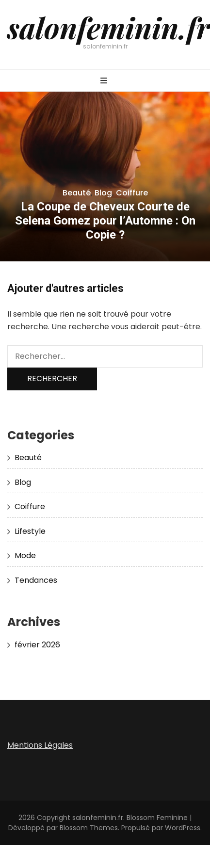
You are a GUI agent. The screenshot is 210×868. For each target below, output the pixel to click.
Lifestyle (30, 531)
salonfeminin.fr (109, 27)
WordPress (183, 828)
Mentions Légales (40, 745)
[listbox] (105, 177)
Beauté (77, 193)
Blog (103, 193)
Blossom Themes (89, 828)
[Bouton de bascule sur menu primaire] (105, 81)
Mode (25, 555)
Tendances (36, 580)
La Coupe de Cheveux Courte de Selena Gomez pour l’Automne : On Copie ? (105, 221)
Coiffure (132, 193)
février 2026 (37, 645)
